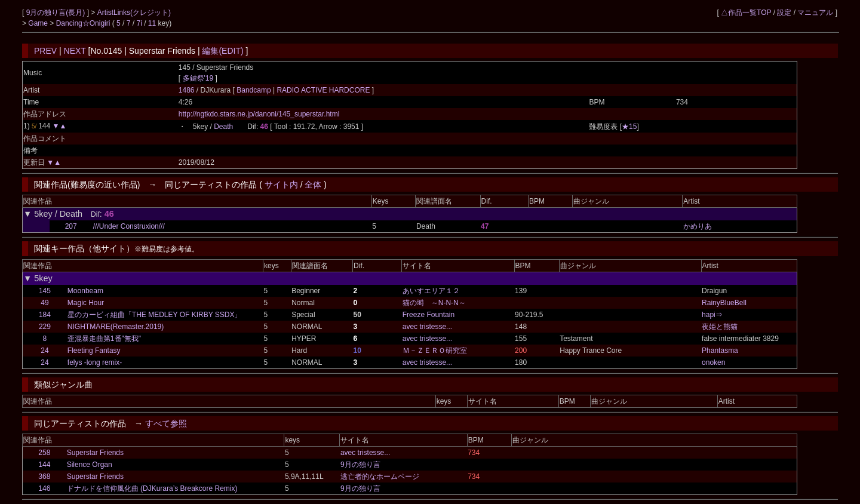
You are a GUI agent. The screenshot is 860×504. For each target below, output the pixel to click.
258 (44, 453)
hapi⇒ (712, 315)
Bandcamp (255, 90)
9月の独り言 (360, 465)
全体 (313, 185)
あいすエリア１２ (431, 291)
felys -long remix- (95, 362)
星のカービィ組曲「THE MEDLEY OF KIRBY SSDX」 (155, 315)
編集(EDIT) (222, 51)
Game (39, 23)
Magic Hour (86, 303)
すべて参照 (166, 423)
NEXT (75, 51)
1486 (187, 90)
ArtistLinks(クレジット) (134, 13)
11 (152, 23)
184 (45, 315)
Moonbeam (85, 291)
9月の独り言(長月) (57, 13)
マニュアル (815, 13)
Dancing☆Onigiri (84, 23)
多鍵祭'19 (198, 78)
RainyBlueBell (724, 303)
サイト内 (281, 185)
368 (44, 477)
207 (71, 226)
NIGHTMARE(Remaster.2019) (116, 327)
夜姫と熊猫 (720, 327)
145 (45, 291)
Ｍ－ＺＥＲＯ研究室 (435, 351)
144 (44, 465)
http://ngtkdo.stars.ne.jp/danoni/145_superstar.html (259, 114)
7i (139, 23)
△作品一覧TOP (746, 13)
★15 (629, 127)
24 (44, 351)
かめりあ (698, 226)
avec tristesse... (427, 327)
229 (45, 327)
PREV (45, 51)
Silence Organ (90, 465)
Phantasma (720, 351)
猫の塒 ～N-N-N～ (434, 303)
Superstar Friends (95, 453)
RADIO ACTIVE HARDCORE (323, 90)
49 (44, 303)
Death (223, 127)
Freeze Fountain (429, 315)
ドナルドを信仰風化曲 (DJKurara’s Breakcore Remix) (152, 488)
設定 (784, 13)
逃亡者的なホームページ (380, 477)
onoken (713, 362)
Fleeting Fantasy (94, 351)
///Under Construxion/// (129, 226)
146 (44, 488)
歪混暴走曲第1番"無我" (104, 339)
